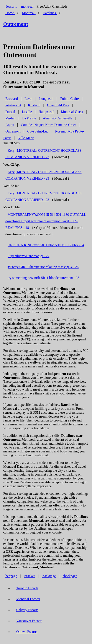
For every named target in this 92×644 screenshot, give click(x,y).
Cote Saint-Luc (38, 131)
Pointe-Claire (70, 99)
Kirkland (34, 105)
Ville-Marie (26, 138)
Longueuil (46, 99)
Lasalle (27, 112)
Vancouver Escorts (29, 621)
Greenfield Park (58, 105)
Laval (28, 99)
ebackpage (70, 576)
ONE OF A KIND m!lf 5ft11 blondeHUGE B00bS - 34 (46, 245)
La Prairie (29, 118)
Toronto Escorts (27, 588)
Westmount (13, 105)
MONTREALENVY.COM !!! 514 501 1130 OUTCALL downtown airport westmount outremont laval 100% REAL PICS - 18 (46, 221)
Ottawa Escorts (27, 632)
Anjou (10, 125)
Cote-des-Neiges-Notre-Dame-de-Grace (49, 125)
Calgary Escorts (27, 610)
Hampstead (46, 112)
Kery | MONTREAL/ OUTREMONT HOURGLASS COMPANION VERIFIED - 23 (44, 154)
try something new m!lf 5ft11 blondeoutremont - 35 (43, 278)
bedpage (11, 576)
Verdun (10, 118)
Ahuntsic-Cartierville (57, 118)
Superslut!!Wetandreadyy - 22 (28, 256)
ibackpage (49, 576)
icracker (30, 576)
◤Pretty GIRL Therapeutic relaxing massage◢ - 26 (43, 267)
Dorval (10, 112)
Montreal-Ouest (72, 112)
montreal (27, 6)
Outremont (13, 131)
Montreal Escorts (28, 599)
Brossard (12, 99)
